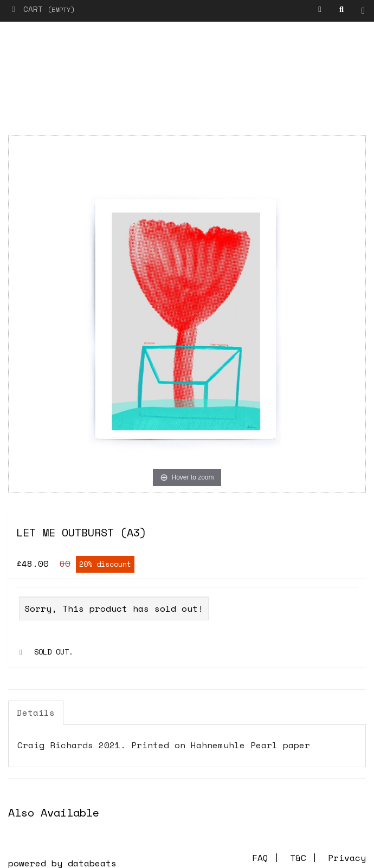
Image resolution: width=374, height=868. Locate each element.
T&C (298, 858)
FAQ (260, 858)
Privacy (347, 858)
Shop (366, 11)
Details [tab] (36, 712)
